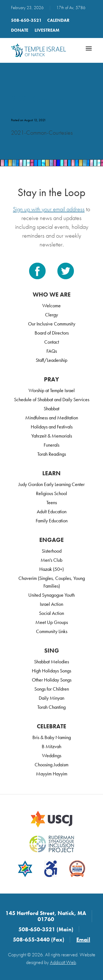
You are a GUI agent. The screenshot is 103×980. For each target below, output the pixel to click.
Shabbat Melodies (51, 662)
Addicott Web (63, 962)
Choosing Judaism (51, 765)
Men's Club (51, 560)
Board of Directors (52, 333)
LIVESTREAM (47, 30)
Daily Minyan (51, 698)
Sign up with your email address (49, 209)
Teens (52, 502)
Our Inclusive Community (52, 324)
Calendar (58, 20)
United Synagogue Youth (51, 595)
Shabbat (51, 408)
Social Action (51, 613)
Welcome (51, 306)
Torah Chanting (51, 707)
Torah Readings (52, 454)
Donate (20, 30)
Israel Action (51, 604)
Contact (52, 342)
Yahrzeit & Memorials (52, 436)
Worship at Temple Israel (52, 390)
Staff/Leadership (51, 360)
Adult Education (52, 511)
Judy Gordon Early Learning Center (51, 484)
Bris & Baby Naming (52, 737)
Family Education (52, 521)
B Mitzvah (51, 746)
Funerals (51, 445)
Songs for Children (52, 689)
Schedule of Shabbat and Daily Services (52, 399)
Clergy (51, 315)
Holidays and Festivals (52, 427)
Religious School (51, 493)
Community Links (52, 631)
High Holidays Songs (51, 671)
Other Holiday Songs (52, 680)
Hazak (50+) (51, 569)
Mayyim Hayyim (52, 774)
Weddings (52, 755)
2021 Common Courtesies (38, 105)
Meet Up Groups (52, 622)
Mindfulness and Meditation (52, 418)
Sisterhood (52, 551)
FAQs (52, 351)
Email (83, 940)
